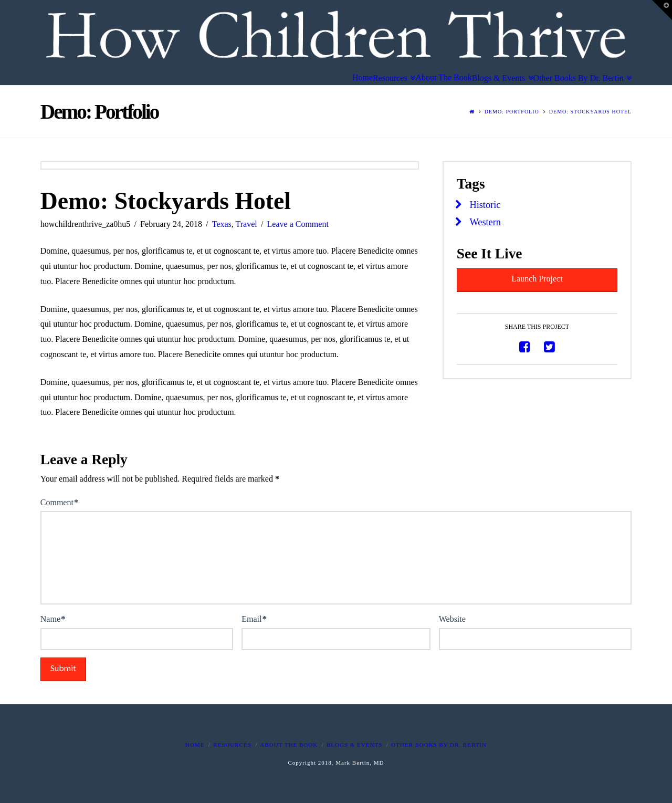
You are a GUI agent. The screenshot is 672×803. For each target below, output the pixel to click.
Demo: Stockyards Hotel (590, 112)
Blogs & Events (354, 745)
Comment (59, 502)
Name (53, 619)
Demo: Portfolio (512, 112)
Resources (232, 745)
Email (254, 619)
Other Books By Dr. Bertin (439, 745)
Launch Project (537, 279)
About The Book (289, 745)
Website (452, 619)
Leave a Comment (298, 224)
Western (485, 222)
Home (195, 745)
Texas (222, 224)
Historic (485, 205)
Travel (246, 224)
